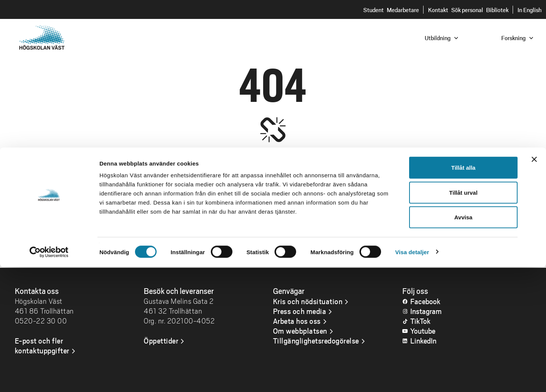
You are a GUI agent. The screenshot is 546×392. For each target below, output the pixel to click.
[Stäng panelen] (534, 284)
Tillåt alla (463, 293)
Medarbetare (403, 10)
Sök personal (467, 10)
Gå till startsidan (273, 246)
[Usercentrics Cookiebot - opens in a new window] (49, 377)
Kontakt (438, 10)
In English (530, 10)
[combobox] (495, 37)
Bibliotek (497, 10)
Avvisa (463, 342)
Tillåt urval (464, 318)
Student (373, 10)
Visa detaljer (412, 377)
